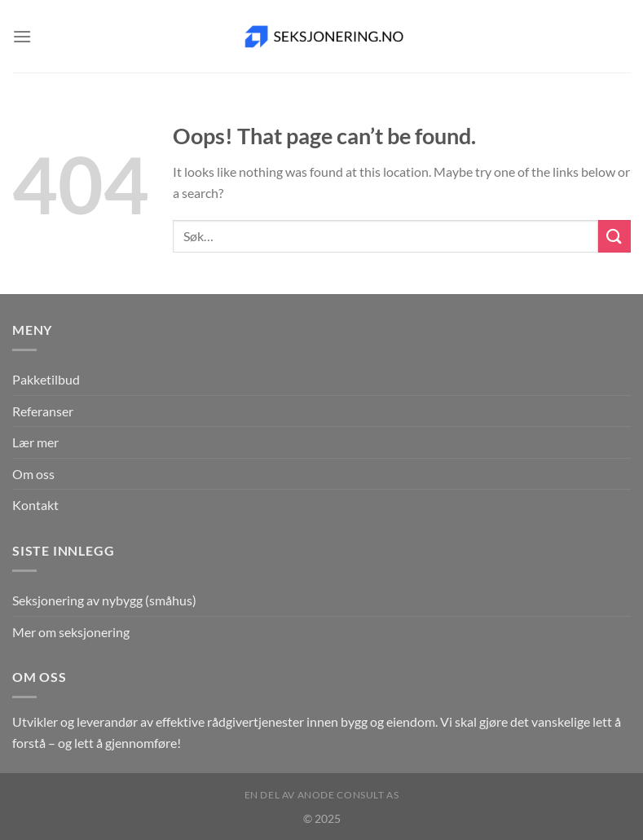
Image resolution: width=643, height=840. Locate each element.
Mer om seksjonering (71, 632)
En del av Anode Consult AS (322, 795)
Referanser (43, 411)
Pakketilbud (46, 379)
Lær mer (35, 442)
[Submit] (614, 236)
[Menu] (22, 36)
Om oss (33, 474)
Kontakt (35, 505)
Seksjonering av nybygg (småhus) (104, 600)
